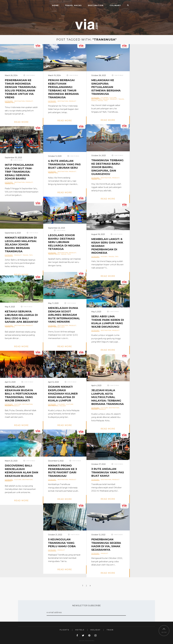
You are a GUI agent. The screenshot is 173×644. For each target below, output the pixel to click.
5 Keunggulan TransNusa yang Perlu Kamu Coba (62, 543)
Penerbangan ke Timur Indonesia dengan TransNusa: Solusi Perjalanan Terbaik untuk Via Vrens (21, 89)
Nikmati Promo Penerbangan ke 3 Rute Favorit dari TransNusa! (62, 471)
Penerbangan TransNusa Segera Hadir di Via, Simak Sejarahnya (106, 545)
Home (55, 5)
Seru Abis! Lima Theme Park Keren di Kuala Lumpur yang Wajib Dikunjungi (108, 322)
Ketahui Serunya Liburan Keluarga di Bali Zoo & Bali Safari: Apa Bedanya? (22, 317)
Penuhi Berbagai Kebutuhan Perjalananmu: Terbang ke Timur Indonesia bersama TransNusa (63, 89)
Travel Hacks (73, 5)
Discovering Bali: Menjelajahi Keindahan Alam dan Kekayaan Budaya (22, 471)
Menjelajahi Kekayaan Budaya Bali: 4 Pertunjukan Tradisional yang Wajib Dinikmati (21, 394)
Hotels (80, 630)
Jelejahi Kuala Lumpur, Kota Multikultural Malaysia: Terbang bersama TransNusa (108, 397)
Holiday (106, 99)
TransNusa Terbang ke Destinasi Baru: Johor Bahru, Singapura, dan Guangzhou (107, 167)
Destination (96, 5)
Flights (64, 630)
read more (21, 122)
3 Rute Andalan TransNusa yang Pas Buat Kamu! (108, 472)
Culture (113, 98)
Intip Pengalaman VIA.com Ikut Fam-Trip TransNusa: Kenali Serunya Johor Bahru (19, 172)
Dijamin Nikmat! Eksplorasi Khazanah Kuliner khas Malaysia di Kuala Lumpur (63, 394)
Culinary (115, 5)
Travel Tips (10, 103)
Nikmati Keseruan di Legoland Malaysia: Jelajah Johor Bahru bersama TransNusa (21, 244)
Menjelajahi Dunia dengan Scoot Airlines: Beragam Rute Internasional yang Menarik (64, 315)
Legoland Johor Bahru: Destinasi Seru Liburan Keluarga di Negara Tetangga (64, 242)
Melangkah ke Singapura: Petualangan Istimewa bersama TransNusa (106, 87)
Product (29, 101)
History (104, 257)
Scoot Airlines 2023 (56, 327)
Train (110, 630)
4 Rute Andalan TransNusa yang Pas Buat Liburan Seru (64, 164)
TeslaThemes (90, 641)
